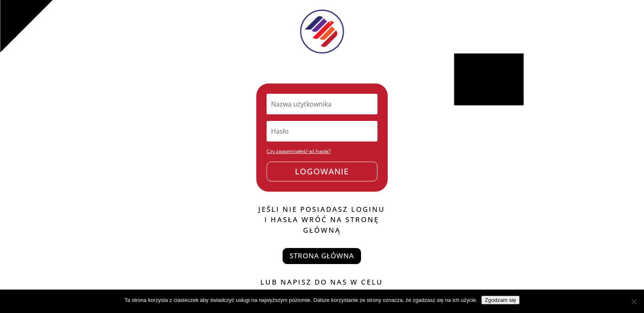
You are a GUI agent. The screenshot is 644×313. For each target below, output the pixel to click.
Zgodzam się (500, 300)
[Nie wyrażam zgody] (634, 301)
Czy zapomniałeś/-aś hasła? (299, 151)
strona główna (322, 256)
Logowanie (322, 171)
